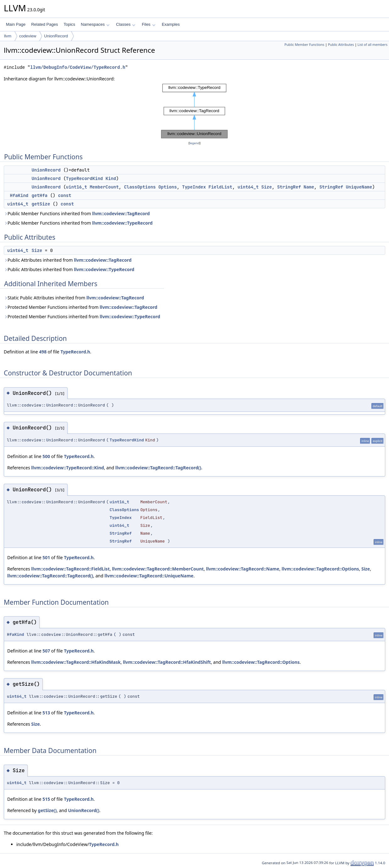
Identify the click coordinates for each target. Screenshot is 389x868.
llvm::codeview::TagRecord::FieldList (70, 569)
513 (46, 713)
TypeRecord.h (75, 352)
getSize (41, 204)
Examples (171, 24)
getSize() (47, 810)
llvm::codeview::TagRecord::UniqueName (149, 576)
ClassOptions (140, 187)
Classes (126, 24)
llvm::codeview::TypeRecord (122, 223)
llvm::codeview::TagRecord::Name (243, 569)
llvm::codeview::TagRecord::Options (320, 569)
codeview (28, 36)
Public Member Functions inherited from (77, 213)
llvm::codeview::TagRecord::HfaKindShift (167, 662)
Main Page (16, 24)
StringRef (289, 187)
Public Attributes (341, 45)
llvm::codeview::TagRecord (121, 213)
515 (46, 799)
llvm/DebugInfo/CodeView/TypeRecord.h (78, 67)
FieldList (221, 187)
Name (309, 187)
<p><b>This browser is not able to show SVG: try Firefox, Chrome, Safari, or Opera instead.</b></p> (194, 111)
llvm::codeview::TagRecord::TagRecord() (158, 468)
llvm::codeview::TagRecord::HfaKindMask (76, 662)
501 (46, 557)
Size (267, 187)
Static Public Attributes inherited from (74, 298)
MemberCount (104, 187)
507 (46, 651)
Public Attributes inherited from (68, 260)
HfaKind (19, 195)
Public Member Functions (304, 45)
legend (194, 143)
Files (148, 24)
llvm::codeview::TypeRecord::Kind (68, 468)
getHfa (40, 195)
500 (46, 456)
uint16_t (77, 187)
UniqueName (359, 187)
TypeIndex (194, 187)
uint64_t (248, 187)
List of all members (373, 45)
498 (43, 352)
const (65, 195)
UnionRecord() (84, 810)
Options (168, 187)
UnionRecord (56, 36)
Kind (111, 178)
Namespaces (95, 24)
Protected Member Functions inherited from (81, 307)
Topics (69, 24)
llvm (8, 36)
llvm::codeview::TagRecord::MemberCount (158, 569)
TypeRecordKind (85, 178)
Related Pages (44, 24)
